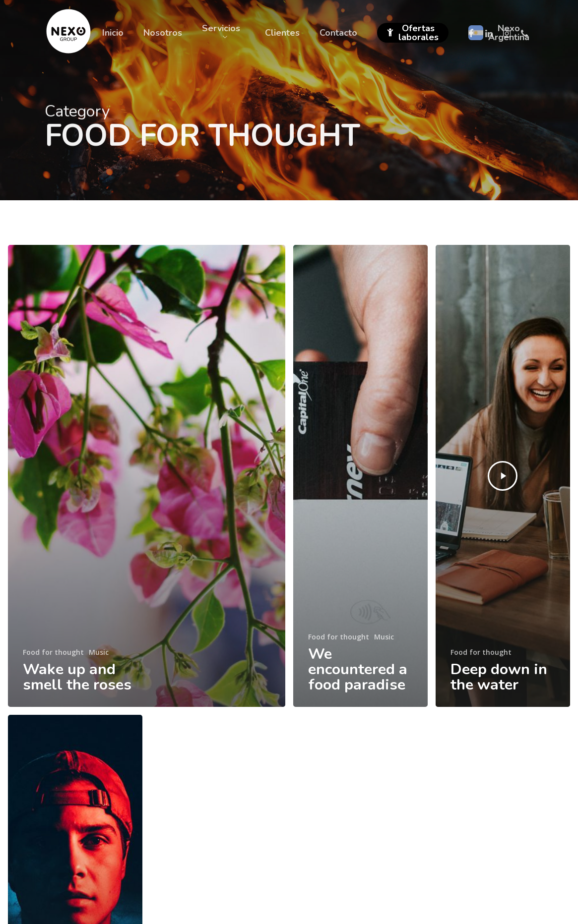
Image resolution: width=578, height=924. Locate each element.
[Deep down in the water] (503, 476)
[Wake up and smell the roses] (147, 476)
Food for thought (53, 652)
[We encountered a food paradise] (360, 476)
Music (99, 652)
